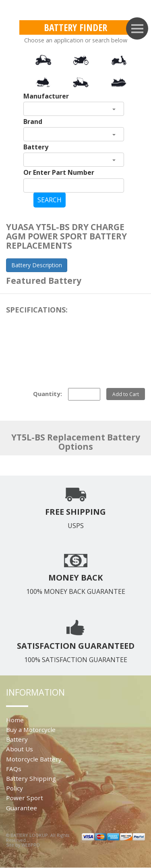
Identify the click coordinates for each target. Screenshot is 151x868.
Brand (33, 122)
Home (15, 720)
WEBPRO (31, 845)
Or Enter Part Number (59, 172)
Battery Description (37, 265)
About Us (20, 749)
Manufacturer (46, 96)
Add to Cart (126, 394)
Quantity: (48, 394)
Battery (36, 147)
